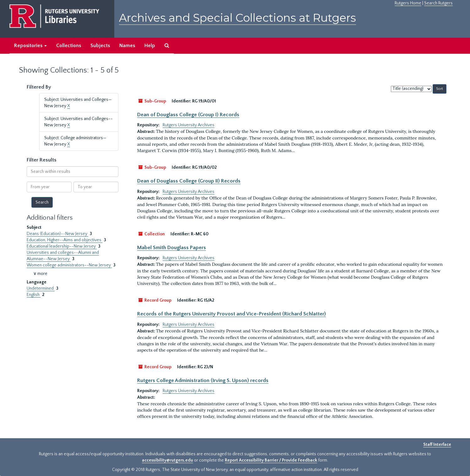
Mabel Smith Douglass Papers (172, 248)
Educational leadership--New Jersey (62, 246)
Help (150, 46)
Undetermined (41, 288)
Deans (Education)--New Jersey (57, 234)
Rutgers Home (408, 3)
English (34, 295)
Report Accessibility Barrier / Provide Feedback (271, 460)
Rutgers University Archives (189, 125)
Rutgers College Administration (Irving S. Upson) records (203, 380)
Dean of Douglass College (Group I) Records (188, 115)
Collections (69, 46)
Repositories (30, 46)
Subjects (100, 46)
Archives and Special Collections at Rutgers (238, 18)
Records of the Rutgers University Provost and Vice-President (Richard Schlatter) (232, 314)
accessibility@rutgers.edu (167, 460)
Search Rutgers (438, 3)
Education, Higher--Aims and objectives (65, 240)
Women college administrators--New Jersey (69, 265)
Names (127, 46)
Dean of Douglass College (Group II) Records (189, 181)
